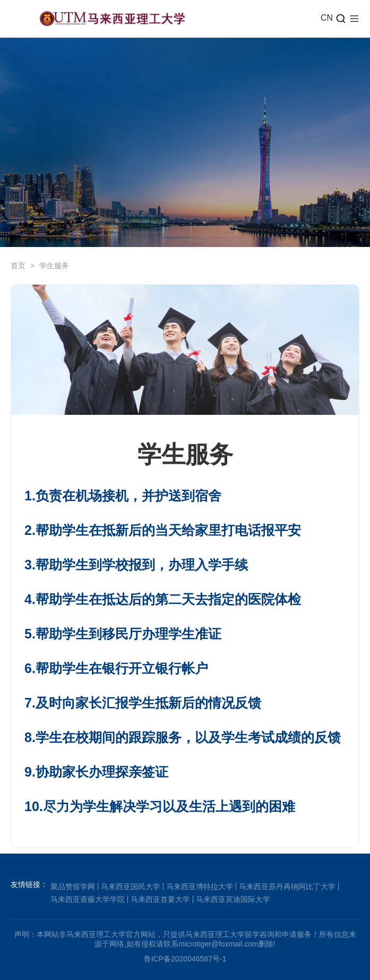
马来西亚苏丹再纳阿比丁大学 (287, 887)
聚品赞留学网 (73, 887)
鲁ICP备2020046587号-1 (185, 959)
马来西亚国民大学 (131, 887)
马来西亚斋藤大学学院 (88, 899)
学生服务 (54, 266)
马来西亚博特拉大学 (200, 887)
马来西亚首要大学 (160, 899)
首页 (18, 266)
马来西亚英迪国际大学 (233, 899)
